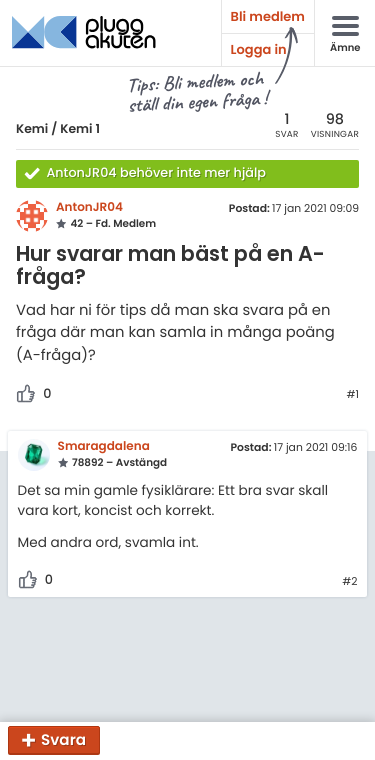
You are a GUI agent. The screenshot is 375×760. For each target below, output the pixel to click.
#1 (352, 395)
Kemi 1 (80, 129)
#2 (349, 582)
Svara (63, 740)
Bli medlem (268, 16)
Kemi (32, 129)
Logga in (259, 49)
